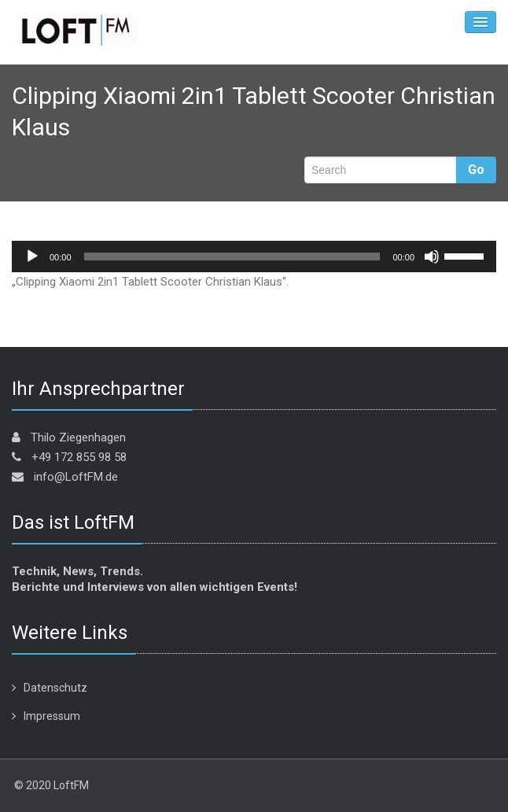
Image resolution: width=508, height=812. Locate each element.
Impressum (52, 716)
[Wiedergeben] (32, 257)
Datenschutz (55, 688)
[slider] (232, 257)
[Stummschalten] (432, 257)
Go (476, 170)
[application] (254, 257)
